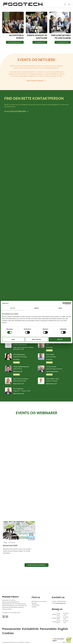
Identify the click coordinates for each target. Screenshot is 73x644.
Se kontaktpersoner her (63, 42)
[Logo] (23, 4)
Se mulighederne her (40, 42)
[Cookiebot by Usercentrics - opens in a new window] (64, 303)
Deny (13, 339)
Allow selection (36, 339)
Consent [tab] (13, 308)
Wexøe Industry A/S (19, 384)
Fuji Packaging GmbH (52, 372)
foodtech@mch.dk (61, 603)
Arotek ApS (49, 347)
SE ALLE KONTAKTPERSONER (15, 111)
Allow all (60, 339)
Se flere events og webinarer (36, 565)
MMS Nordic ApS (18, 372)
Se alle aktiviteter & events (15, 42)
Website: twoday (67, 642)
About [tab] (60, 308)
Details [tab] (37, 308)
